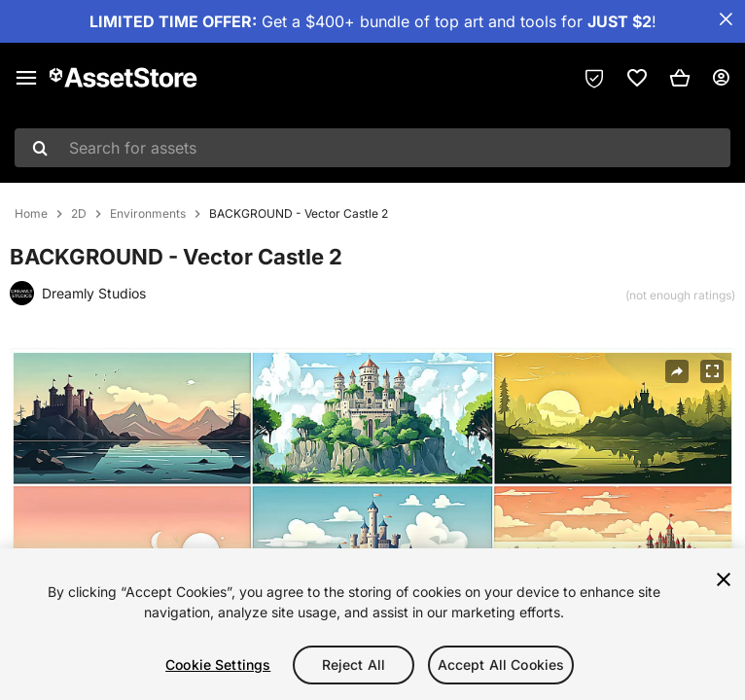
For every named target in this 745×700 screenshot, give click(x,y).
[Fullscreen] (712, 371)
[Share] (677, 371)
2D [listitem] (79, 214)
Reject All (354, 665)
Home (31, 214)
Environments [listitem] (148, 214)
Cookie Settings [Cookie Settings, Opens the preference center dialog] (218, 665)
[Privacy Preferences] (594, 78)
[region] (372, 624)
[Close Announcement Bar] (726, 19)
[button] (680, 78)
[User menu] (721, 78)
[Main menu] (26, 78)
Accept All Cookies (501, 665)
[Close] (724, 579)
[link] (637, 78)
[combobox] (372, 148)
